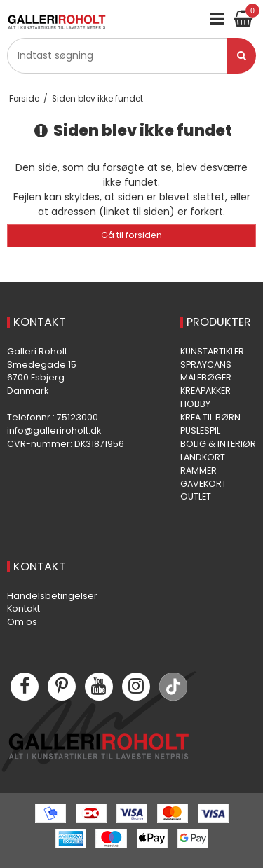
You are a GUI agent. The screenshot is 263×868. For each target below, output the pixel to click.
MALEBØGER (206, 377)
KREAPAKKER (205, 391)
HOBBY (195, 404)
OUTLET (196, 496)
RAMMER (198, 470)
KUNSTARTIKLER (212, 351)
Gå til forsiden (131, 235)
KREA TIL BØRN (210, 417)
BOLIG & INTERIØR (218, 444)
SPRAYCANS (206, 365)
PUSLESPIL (200, 430)
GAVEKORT (203, 484)
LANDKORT (203, 457)
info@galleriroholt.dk (54, 430)
